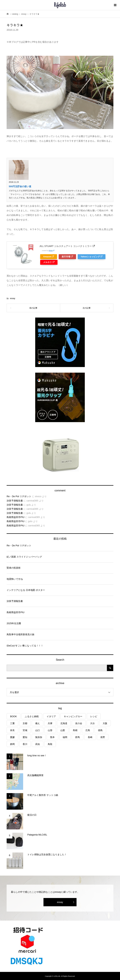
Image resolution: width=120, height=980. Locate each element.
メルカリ (49, 262)
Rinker (52, 251)
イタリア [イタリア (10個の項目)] (51, 716)
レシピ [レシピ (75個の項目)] (94, 716)
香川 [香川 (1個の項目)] (25, 744)
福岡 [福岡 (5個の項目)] (65, 737)
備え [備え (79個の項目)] (38, 723)
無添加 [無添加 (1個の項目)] (39, 737)
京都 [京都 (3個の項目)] (25, 723)
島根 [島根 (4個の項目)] (75, 730)
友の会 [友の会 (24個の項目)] (79, 723)
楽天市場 (67, 257)
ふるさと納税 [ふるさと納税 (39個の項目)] (32, 716)
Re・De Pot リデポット (19, 496)
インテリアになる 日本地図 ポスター (26, 590)
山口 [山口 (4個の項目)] (38, 730)
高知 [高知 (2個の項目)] (38, 744)
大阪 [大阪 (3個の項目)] (105, 723)
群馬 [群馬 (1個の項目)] (78, 737)
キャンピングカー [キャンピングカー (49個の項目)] (73, 716)
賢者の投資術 (14, 568)
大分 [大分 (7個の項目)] (92, 723)
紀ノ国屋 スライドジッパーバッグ (24, 557)
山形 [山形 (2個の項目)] (50, 730)
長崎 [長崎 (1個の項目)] (90, 737)
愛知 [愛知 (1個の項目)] (25, 737)
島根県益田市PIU (15, 517)
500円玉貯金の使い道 (20, 186)
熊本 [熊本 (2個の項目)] (52, 737)
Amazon (49, 257)
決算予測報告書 (15, 501)
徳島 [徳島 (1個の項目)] (100, 730)
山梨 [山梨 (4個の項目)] (63, 730)
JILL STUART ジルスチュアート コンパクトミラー (67, 246)
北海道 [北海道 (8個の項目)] (64, 723)
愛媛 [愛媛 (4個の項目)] (12, 737)
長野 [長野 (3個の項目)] (103, 737)
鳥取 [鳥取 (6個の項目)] (50, 744)
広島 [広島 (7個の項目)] (88, 730)
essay (12, 298)
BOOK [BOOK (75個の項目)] (13, 716)
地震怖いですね (15, 579)
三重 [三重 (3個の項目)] (12, 723)
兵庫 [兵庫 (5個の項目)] (50, 723)
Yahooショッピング (92, 257)
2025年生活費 (14, 623)
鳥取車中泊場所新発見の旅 (20, 634)
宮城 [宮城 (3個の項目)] (25, 730)
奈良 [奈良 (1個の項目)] (12, 730)
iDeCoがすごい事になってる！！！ (25, 646)
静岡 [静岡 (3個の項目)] (12, 744)
